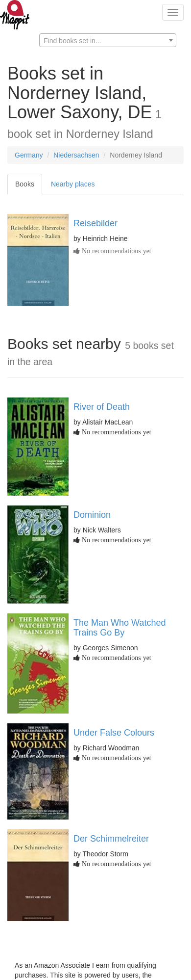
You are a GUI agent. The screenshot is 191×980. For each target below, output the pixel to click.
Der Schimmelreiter (111, 839)
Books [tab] (25, 184)
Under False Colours (114, 733)
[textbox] (108, 41)
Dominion (92, 515)
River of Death (102, 407)
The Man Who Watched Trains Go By (119, 628)
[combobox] (108, 40)
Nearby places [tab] (73, 184)
